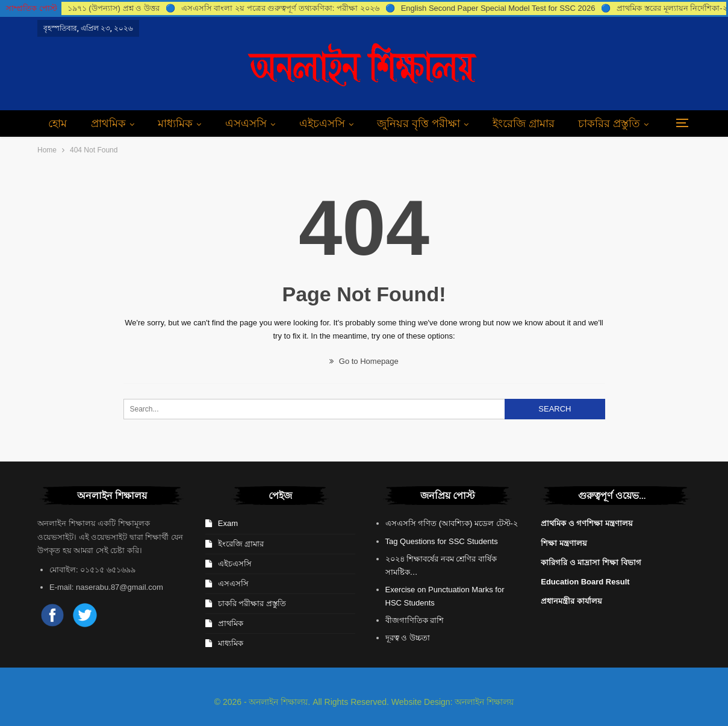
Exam (228, 523)
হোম (58, 124)
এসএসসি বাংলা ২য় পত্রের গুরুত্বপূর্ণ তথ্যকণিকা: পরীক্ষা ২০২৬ (280, 8)
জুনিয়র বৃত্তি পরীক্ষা (418, 124)
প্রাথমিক (108, 124)
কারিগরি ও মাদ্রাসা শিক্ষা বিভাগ (591, 562)
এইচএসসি (322, 124)
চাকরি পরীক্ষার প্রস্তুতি (252, 603)
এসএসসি (246, 124)
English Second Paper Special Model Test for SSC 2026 (498, 8)
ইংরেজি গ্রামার (524, 124)
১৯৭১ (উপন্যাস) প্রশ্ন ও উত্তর (114, 8)
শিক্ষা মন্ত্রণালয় (564, 543)
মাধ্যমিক (175, 124)
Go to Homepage (364, 361)
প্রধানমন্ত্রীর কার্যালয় (571, 601)
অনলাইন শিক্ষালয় (484, 702)
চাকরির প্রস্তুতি (609, 124)
